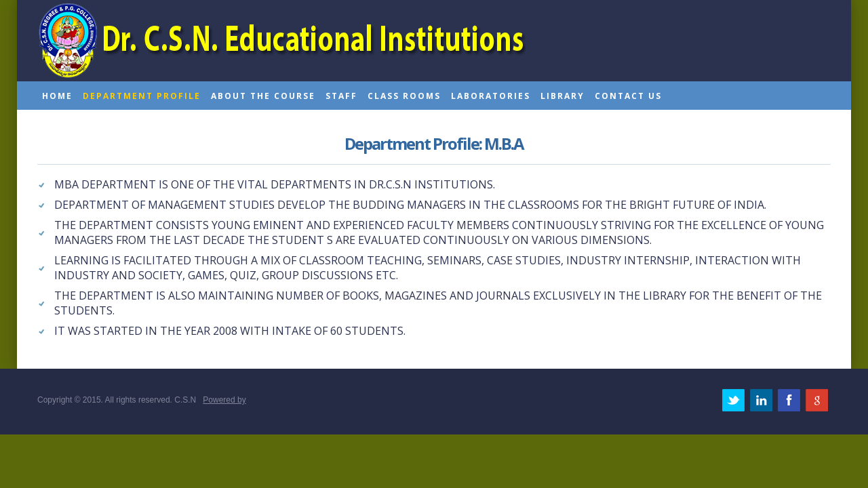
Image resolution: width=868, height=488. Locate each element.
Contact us (628, 96)
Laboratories (491, 96)
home (57, 96)
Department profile (142, 96)
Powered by (224, 400)
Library (563, 96)
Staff (341, 96)
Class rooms (404, 96)
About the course (263, 96)
